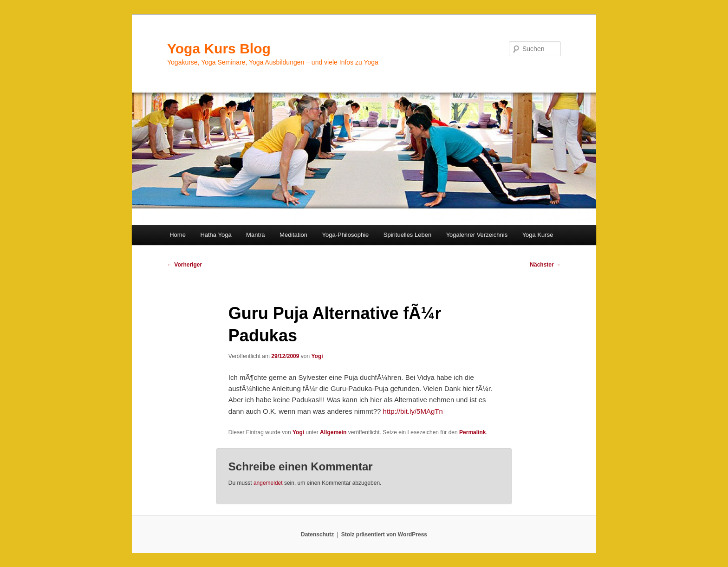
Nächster (545, 265)
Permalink (472, 432)
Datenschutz (317, 534)
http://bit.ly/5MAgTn (413, 411)
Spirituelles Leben (407, 235)
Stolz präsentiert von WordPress (384, 534)
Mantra (255, 235)
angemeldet (268, 483)
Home (178, 235)
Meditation (293, 235)
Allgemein (333, 432)
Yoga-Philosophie (346, 235)
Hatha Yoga (216, 235)
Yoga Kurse (538, 235)
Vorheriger (185, 265)
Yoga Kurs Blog (219, 49)
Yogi (317, 356)
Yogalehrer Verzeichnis (477, 235)
